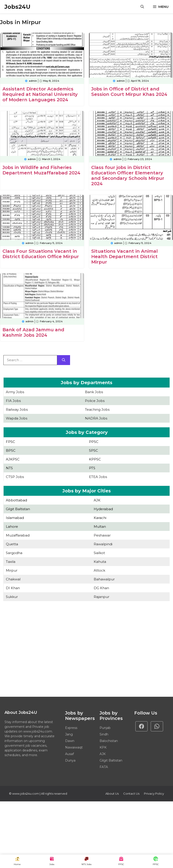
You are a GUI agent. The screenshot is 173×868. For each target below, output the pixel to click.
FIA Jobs (13, 401)
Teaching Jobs (97, 409)
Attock (99, 570)
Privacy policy (154, 794)
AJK (97, 500)
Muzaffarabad (18, 535)
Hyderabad (103, 509)
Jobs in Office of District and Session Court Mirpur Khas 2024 (129, 92)
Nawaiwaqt (74, 747)
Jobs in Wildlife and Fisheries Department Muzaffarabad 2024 (41, 170)
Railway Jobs (17, 409)
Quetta (12, 544)
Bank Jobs (94, 392)
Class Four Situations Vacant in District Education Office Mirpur (41, 254)
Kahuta (100, 562)
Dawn (70, 741)
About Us (112, 794)
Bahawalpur (104, 579)
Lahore (12, 526)
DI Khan (13, 588)
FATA (104, 767)
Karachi (100, 518)
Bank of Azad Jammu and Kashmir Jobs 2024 (33, 332)
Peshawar (102, 535)
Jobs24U (17, 7)
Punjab (105, 728)
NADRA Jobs (96, 418)
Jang (69, 734)
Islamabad (15, 518)
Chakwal (13, 579)
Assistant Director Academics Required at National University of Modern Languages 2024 (40, 94)
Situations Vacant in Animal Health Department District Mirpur (124, 257)
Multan (100, 526)
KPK (103, 747)
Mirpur (12, 570)
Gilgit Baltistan (18, 509)
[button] (142, 7)
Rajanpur (101, 597)
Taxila (11, 562)
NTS (9, 468)
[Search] (64, 360)
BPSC (11, 450)
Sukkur (12, 597)
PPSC (94, 442)
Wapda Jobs (17, 418)
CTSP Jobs (15, 477)
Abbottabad (16, 500)
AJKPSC (13, 459)
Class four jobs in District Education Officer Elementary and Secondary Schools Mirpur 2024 (128, 176)
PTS (92, 468)
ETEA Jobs (98, 477)
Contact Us (131, 794)
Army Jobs (15, 392)
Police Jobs (95, 401)
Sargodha (14, 553)
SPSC (93, 450)
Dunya (70, 760)
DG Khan (101, 588)
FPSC (10, 442)
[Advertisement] (86, 649)
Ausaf (69, 754)
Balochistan (109, 741)
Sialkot (99, 553)
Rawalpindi (103, 544)
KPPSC (95, 459)
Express (71, 728)
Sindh (104, 734)
